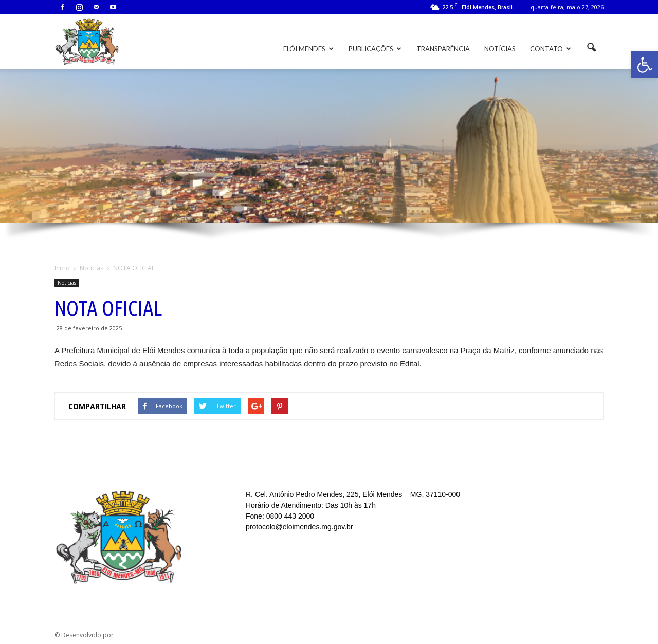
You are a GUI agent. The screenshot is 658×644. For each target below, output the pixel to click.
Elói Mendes (308, 49)
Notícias (500, 49)
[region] (329, 161)
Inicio (62, 268)
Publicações (375, 49)
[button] (645, 65)
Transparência (443, 49)
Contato (551, 49)
